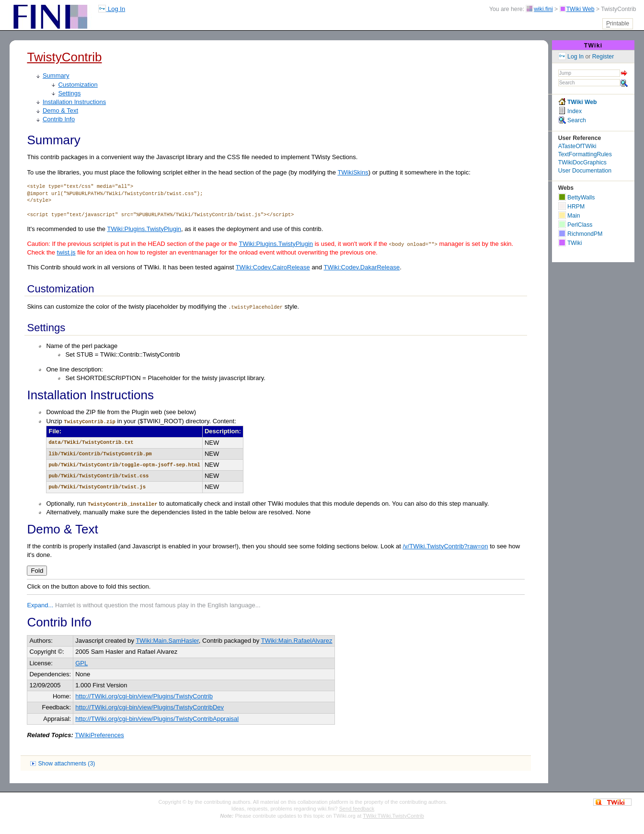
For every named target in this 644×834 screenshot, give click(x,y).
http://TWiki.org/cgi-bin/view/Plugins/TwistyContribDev (149, 707)
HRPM (571, 207)
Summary (56, 75)
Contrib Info (59, 119)
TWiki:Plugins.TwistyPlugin (144, 229)
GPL (81, 663)
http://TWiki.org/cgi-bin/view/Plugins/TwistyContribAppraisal (157, 719)
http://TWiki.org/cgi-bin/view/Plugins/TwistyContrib (144, 696)
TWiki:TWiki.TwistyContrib (393, 816)
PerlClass (575, 225)
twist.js (66, 252)
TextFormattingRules (585, 154)
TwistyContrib (64, 57)
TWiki (593, 46)
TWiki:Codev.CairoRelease (273, 267)
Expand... (40, 605)
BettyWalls (577, 197)
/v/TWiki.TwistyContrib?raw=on (445, 546)
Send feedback (357, 809)
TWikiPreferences (99, 735)
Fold (37, 571)
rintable (618, 24)
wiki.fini (543, 9)
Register (603, 57)
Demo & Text (60, 110)
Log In (112, 9)
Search (572, 120)
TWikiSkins (353, 172)
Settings (69, 93)
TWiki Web (581, 9)
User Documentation (585, 171)
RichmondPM (581, 234)
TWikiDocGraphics (582, 162)
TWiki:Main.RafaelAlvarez (297, 641)
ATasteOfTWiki (577, 146)
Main (569, 216)
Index (570, 111)
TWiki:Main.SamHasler (167, 641)
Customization (78, 85)
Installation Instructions (74, 102)
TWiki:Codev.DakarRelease (362, 267)
